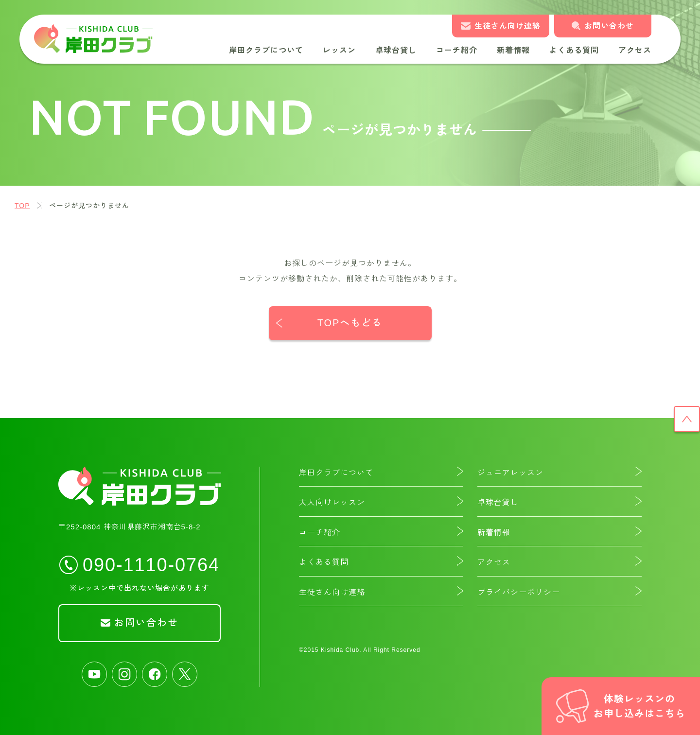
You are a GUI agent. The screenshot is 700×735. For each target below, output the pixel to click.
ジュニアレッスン (510, 473)
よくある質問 (574, 50)
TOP (22, 206)
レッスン (339, 50)
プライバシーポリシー (519, 592)
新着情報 (513, 50)
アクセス (635, 50)
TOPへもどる (350, 323)
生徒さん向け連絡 (507, 26)
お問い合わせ (609, 26)
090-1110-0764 (151, 564)
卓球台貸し (396, 50)
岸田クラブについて (266, 50)
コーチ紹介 (457, 50)
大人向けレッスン (332, 502)
